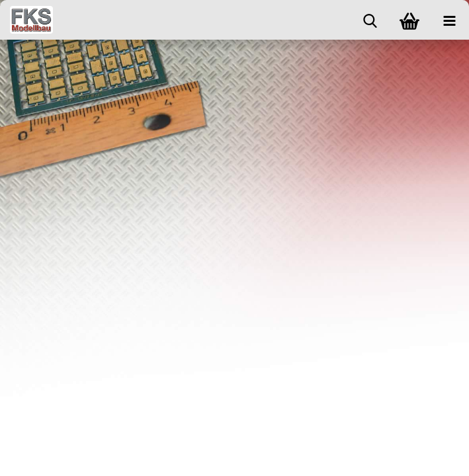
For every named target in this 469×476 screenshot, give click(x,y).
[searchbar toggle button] (370, 20)
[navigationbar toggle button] (449, 20)
